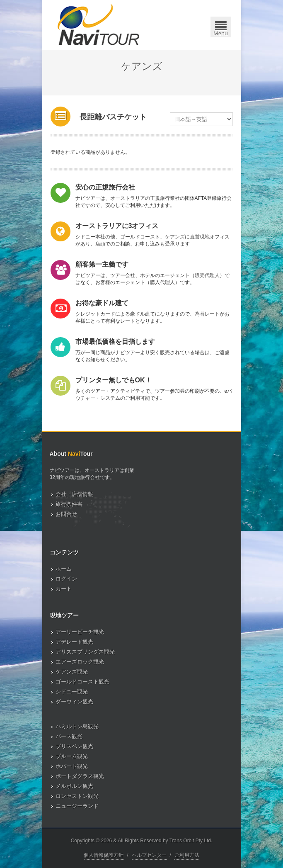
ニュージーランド (77, 806)
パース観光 (69, 736)
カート (64, 589)
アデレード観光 (74, 642)
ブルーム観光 (72, 756)
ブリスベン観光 (74, 746)
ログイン (66, 579)
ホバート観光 (72, 766)
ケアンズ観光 (72, 672)
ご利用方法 (187, 855)
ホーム (64, 569)
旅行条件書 (69, 504)
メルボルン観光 (74, 786)
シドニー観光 (72, 692)
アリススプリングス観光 (85, 652)
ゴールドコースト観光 (82, 682)
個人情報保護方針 (104, 855)
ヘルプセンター (149, 855)
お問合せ (66, 514)
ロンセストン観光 (77, 796)
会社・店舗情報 (74, 494)
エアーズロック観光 (80, 662)
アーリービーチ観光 (80, 632)
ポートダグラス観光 (80, 776)
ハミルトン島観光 (77, 726)
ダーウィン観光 (74, 701)
